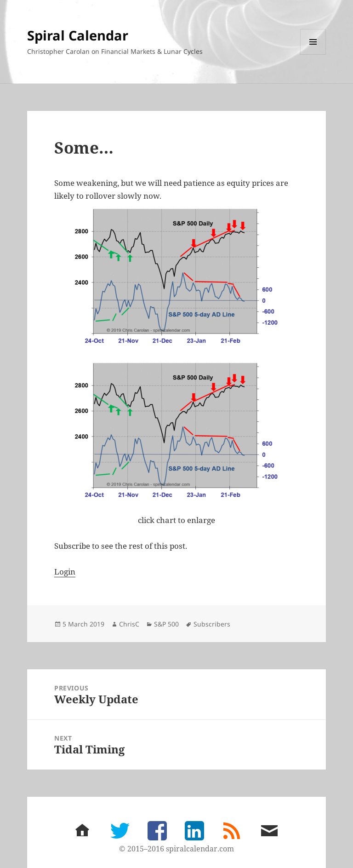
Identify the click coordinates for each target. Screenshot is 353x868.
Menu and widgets (313, 55)
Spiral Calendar (78, 35)
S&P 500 (166, 624)
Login (65, 572)
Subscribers (212, 624)
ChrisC (129, 624)
